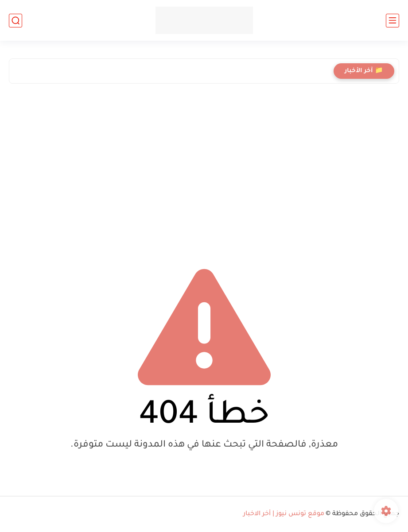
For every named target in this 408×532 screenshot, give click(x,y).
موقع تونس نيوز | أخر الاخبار (284, 514)
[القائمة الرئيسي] (392, 21)
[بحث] (16, 21)
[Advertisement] (204, 168)
